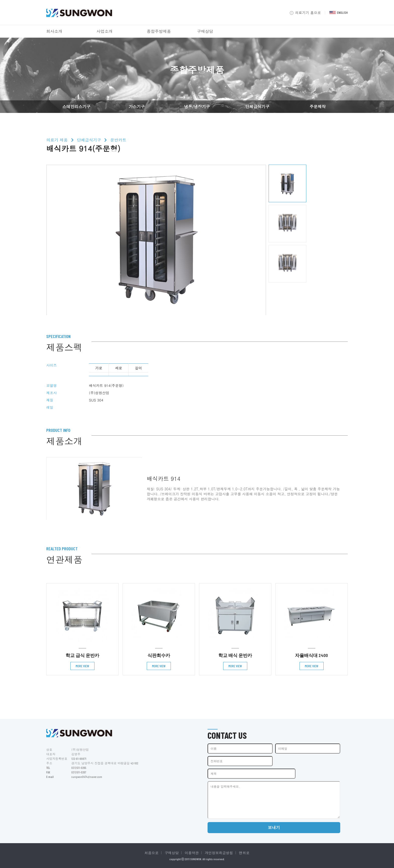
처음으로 (152, 853)
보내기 (274, 827)
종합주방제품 (159, 31)
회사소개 (54, 31)
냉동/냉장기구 (197, 107)
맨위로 (244, 853)
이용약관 (192, 853)
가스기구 (137, 107)
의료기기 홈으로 (305, 13)
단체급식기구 (257, 107)
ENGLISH (339, 12)
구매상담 (205, 31)
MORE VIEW (82, 666)
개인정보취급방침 (219, 853)
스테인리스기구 (76, 107)
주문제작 (318, 107)
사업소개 (105, 31)
